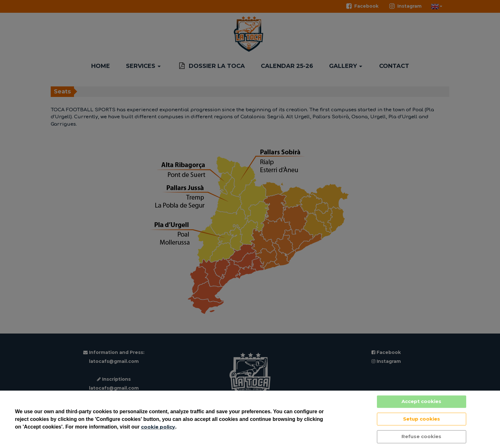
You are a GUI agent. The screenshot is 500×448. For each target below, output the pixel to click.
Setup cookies (422, 419)
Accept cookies (421, 401)
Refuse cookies (421, 436)
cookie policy (158, 427)
